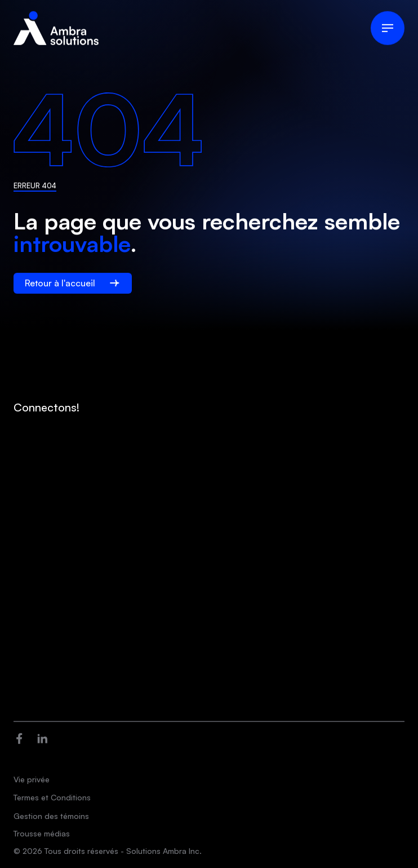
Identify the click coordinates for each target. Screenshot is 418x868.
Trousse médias (42, 833)
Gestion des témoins (51, 816)
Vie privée (32, 779)
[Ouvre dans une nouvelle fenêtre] (19, 738)
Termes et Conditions (52, 797)
